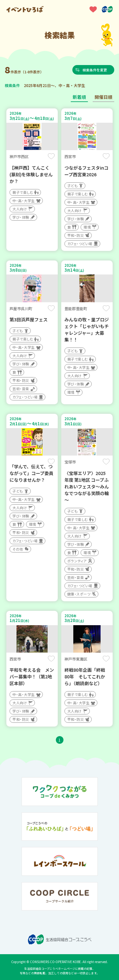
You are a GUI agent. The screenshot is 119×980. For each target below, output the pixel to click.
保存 (51, 156)
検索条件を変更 (95, 70)
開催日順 (103, 97)
